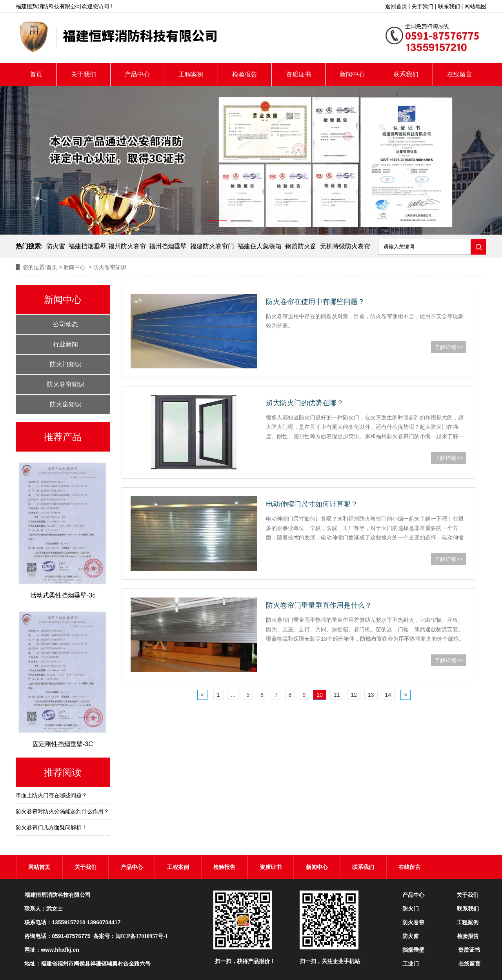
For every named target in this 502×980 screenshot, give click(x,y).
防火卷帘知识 (65, 384)
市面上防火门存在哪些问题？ (51, 795)
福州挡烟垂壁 (168, 246)
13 (371, 695)
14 (388, 695)
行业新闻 (65, 344)
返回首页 (396, 6)
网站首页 (39, 867)
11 (337, 695)
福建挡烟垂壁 (87, 246)
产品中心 (137, 74)
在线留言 (460, 74)
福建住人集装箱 (260, 246)
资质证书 (298, 74)
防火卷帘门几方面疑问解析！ (51, 827)
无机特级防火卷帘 (345, 246)
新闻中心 (352, 74)
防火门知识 (65, 364)
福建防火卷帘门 (212, 246)
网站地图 (475, 6)
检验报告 (245, 74)
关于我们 (422, 6)
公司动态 (65, 324)
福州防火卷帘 (127, 246)
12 (354, 695)
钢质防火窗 (301, 246)
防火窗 (56, 246)
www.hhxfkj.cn (60, 950)
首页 (36, 74)
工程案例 (191, 74)
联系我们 (449, 6)
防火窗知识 (65, 404)
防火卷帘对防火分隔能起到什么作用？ (62, 811)
